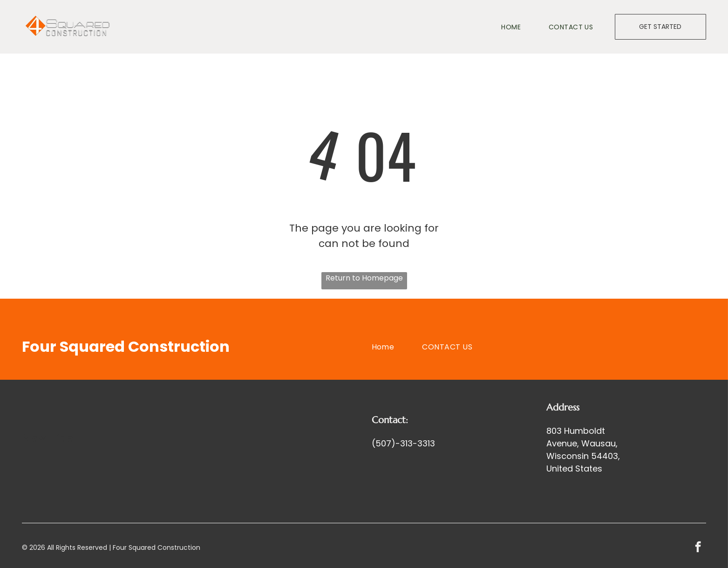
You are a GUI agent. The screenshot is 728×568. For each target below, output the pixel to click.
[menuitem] (497, 27)
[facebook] (698, 548)
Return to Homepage (364, 278)
